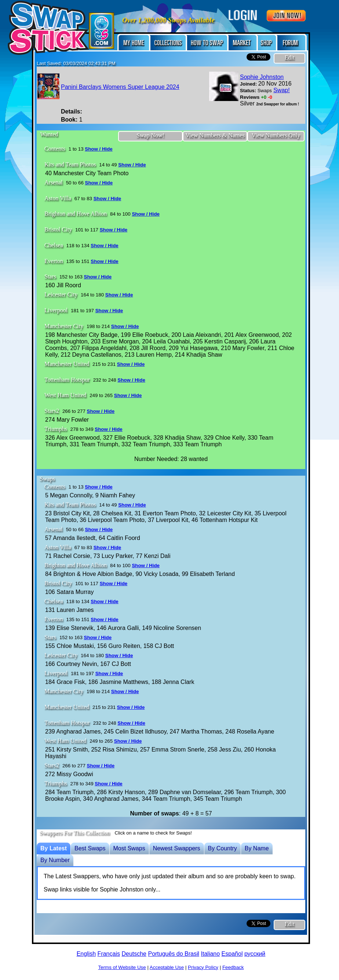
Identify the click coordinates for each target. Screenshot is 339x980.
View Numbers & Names (215, 135)
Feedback (233, 967)
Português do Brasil (174, 954)
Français (109, 954)
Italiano (211, 954)
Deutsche (134, 954)
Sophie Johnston (262, 77)
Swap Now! (150, 135)
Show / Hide (99, 149)
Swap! (281, 90)
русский (255, 954)
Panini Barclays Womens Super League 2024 (120, 87)
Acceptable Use (167, 967)
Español (232, 954)
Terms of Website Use (122, 967)
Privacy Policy (203, 967)
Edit (290, 57)
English (86, 954)
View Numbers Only (276, 135)
